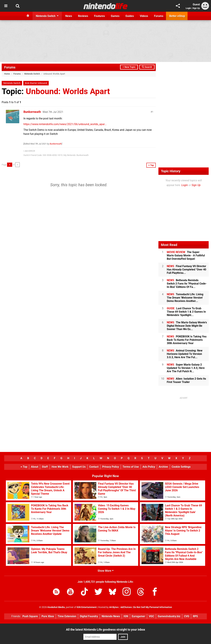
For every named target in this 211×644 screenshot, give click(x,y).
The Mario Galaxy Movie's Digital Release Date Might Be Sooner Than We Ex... (187, 326)
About (35, 467)
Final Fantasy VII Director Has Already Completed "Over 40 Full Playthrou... (186, 270)
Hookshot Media (56, 607)
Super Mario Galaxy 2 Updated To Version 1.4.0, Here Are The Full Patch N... (186, 368)
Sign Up (196, 8)
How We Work (60, 467)
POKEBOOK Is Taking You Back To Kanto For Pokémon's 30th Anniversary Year (187, 340)
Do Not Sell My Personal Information (153, 607)
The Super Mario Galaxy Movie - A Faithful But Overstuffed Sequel (186, 255)
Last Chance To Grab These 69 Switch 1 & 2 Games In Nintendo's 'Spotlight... (186, 312)
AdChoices (126, 607)
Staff (45, 467)
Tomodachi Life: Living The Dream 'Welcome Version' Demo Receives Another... (185, 298)
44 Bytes (114, 607)
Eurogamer (138, 616)
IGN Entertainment (87, 607)
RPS (195, 616)
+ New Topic (129, 67)
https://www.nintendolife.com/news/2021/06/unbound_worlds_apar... (65, 124)
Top (24, 467)
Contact (94, 467)
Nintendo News (111, 616)
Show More (106, 571)
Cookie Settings (181, 467)
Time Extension (67, 616)
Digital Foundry (89, 616)
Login (188, 8)
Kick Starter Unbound (36, 83)
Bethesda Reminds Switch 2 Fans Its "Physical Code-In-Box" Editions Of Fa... (187, 284)
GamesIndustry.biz (169, 616)
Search (147, 67)
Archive (163, 467)
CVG (187, 616)
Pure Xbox (48, 616)
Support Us (79, 467)
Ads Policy (149, 467)
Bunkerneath (32, 112)
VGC (151, 616)
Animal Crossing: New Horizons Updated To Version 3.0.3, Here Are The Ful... (185, 354)
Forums (10, 67)
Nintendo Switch (32, 74)
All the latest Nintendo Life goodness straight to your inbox (105, 630)
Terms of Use (131, 467)
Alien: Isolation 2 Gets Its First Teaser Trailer (186, 380)
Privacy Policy (111, 467)
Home (7, 74)
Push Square (30, 616)
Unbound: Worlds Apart (68, 91)
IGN (126, 616)
